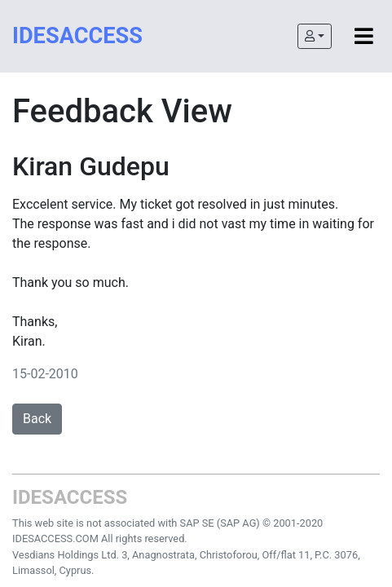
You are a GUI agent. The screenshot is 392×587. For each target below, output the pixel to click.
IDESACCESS (77, 36)
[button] (315, 36)
